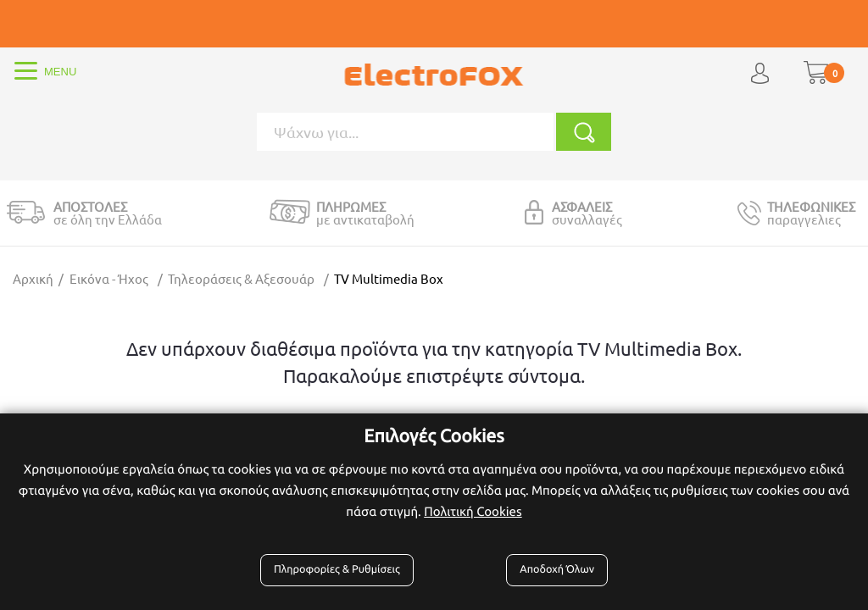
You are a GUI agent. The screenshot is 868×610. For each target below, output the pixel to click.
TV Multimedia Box (389, 278)
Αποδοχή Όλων (557, 569)
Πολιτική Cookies (473, 511)
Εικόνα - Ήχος (109, 278)
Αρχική (33, 278)
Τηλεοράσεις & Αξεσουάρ (241, 278)
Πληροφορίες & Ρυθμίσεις (337, 569)
